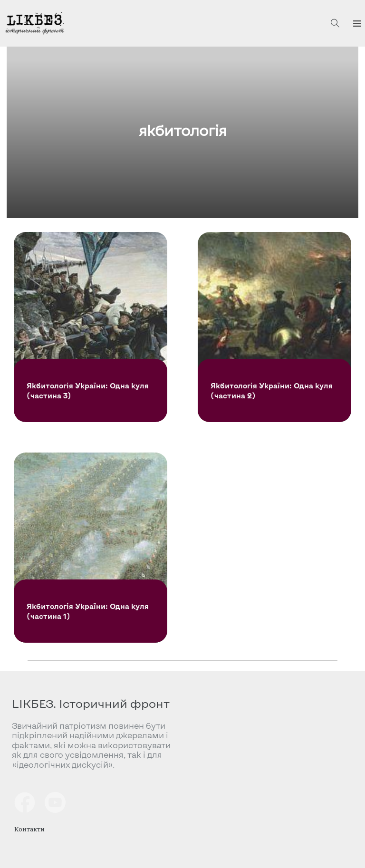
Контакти (29, 829)
